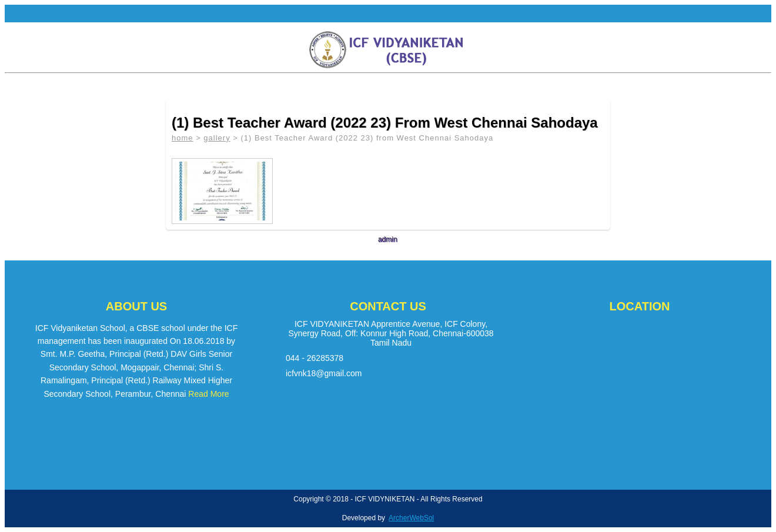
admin (388, 240)
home (183, 138)
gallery (217, 138)
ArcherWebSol (411, 518)
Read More (208, 394)
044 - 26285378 (315, 358)
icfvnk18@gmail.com (324, 373)
